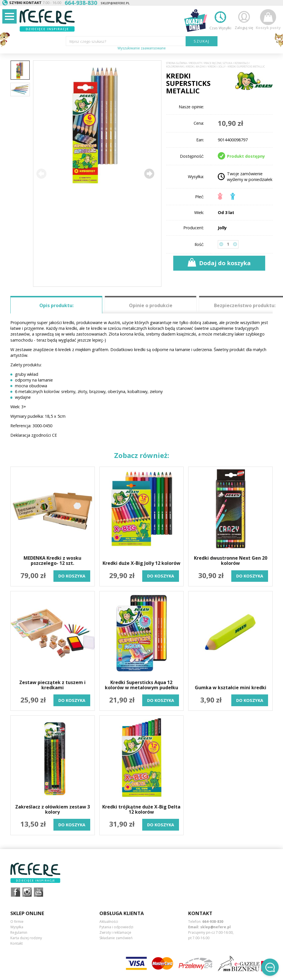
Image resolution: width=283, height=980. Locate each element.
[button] (149, 174)
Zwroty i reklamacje (115, 932)
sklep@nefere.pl (115, 3)
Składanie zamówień (116, 938)
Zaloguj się (244, 20)
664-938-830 (213, 922)
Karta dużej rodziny (26, 938)
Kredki (212, 67)
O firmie (17, 922)
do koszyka (72, 576)
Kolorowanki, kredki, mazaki (186, 67)
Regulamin (19, 932)
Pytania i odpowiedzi (116, 927)
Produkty (196, 63)
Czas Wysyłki (220, 20)
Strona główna (177, 63)
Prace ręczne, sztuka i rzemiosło (226, 63)
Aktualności (109, 922)
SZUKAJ (202, 41)
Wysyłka (17, 927)
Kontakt (17, 943)
